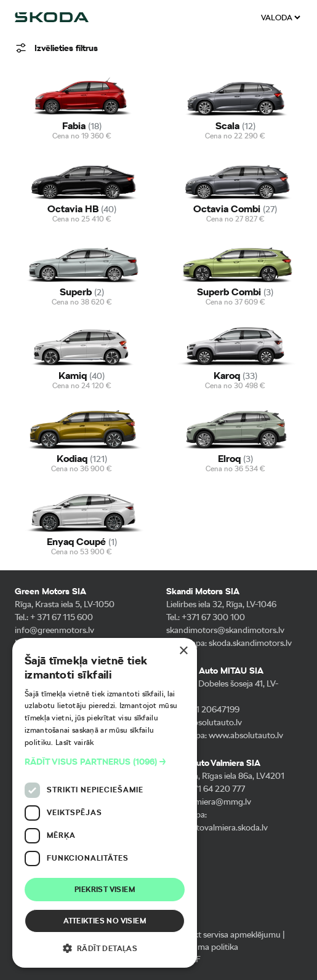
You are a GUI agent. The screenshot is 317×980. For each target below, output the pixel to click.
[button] (105, 762)
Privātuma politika (205, 947)
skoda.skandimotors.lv (250, 643)
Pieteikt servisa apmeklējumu (227, 934)
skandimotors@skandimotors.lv (225, 630)
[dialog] (105, 803)
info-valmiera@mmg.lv (209, 802)
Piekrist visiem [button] (105, 890)
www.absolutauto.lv (246, 735)
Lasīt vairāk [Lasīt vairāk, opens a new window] (75, 743)
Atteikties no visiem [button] (105, 921)
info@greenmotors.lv (54, 630)
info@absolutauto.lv (204, 722)
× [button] (183, 651)
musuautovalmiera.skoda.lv (217, 827)
